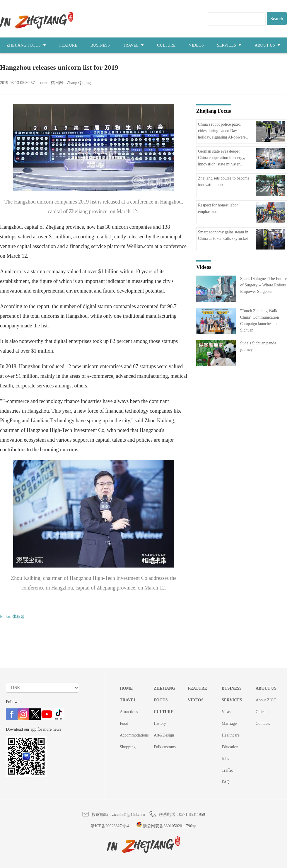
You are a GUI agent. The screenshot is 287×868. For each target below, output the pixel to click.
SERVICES (229, 45)
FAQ (226, 782)
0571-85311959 (192, 815)
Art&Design (164, 735)
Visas (226, 712)
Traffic (227, 770)
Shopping (128, 747)
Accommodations (134, 735)
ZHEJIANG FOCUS (27, 45)
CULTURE (166, 45)
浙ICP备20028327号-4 (110, 826)
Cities (260, 712)
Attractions (129, 712)
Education (230, 747)
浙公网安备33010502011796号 (166, 826)
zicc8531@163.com (129, 815)
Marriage (229, 723)
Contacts (263, 723)
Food (124, 723)
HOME (126, 688)
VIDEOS (196, 45)
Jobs (225, 759)
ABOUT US (267, 45)
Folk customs (165, 747)
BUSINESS (100, 45)
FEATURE (68, 45)
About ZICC (266, 700)
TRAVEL (133, 45)
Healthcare (231, 735)
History (160, 723)
